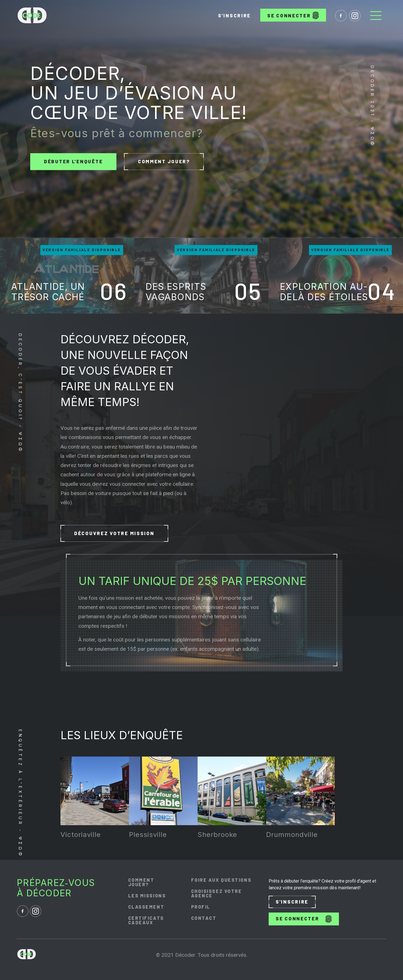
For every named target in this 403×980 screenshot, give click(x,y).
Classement (146, 907)
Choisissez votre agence (217, 893)
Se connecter (293, 15)
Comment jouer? (164, 162)
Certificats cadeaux (146, 920)
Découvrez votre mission (114, 533)
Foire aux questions (221, 880)
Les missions (147, 896)
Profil (201, 907)
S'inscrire (234, 15)
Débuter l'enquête (73, 161)
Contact (204, 918)
